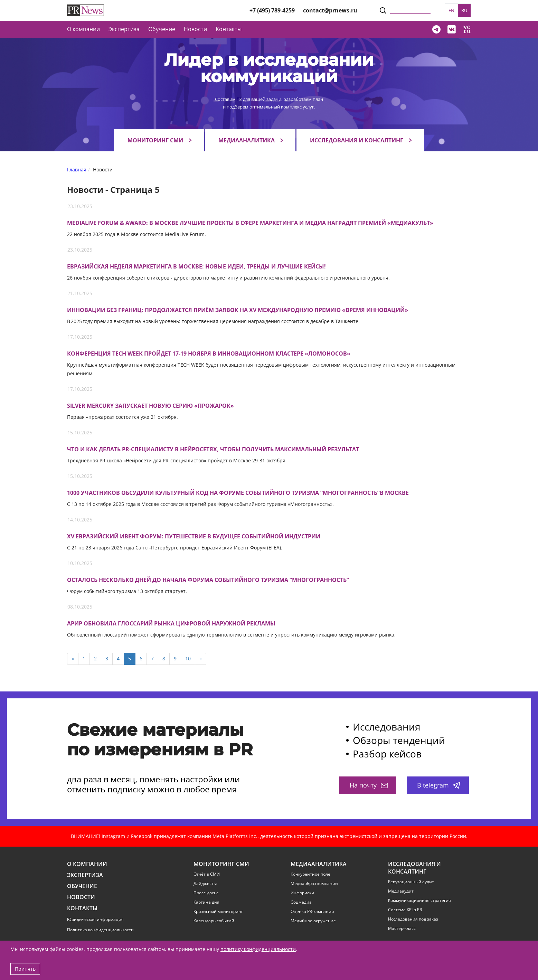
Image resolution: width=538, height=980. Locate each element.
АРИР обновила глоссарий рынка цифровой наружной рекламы (171, 624)
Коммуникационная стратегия (419, 901)
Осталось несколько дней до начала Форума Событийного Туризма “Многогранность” (208, 580)
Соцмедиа (301, 902)
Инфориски (302, 893)
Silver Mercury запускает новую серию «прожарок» (150, 406)
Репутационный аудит (411, 882)
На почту (369, 785)
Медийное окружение (313, 921)
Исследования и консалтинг (357, 140)
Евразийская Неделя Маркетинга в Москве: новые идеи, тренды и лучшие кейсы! (196, 267)
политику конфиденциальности (258, 949)
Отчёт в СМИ (207, 874)
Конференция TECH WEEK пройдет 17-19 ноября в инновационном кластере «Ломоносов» (209, 354)
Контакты (229, 29)
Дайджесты (205, 884)
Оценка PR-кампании (312, 912)
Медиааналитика (247, 140)
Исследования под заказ (413, 919)
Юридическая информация (95, 919)
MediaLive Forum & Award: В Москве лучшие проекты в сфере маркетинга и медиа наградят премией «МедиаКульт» (250, 223)
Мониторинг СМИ (155, 140)
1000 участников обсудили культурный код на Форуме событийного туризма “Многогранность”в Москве (238, 493)
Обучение (162, 29)
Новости (195, 29)
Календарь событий (214, 921)
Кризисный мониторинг (218, 912)
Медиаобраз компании (314, 884)
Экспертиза (85, 875)
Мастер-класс (402, 929)
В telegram (439, 785)
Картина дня (206, 902)
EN (451, 10)
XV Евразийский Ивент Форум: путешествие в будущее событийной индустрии (194, 536)
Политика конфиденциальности (100, 930)
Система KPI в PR (405, 910)
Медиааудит (401, 891)
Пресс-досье (206, 893)
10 (188, 658)
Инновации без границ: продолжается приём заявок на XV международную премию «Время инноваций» (238, 310)
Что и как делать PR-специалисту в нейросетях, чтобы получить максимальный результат (213, 449)
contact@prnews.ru (330, 10)
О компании (83, 29)
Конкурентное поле (310, 874)
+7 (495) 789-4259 (272, 10)
